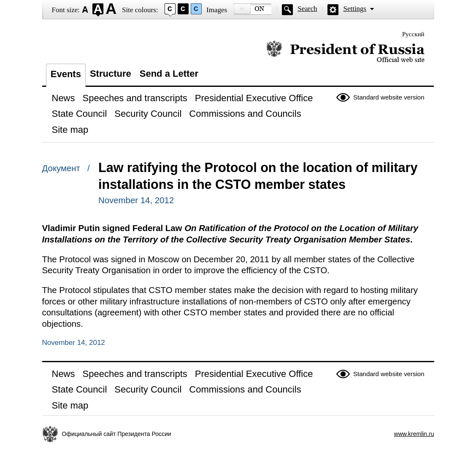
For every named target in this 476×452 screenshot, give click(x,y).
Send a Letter (169, 74)
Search (307, 9)
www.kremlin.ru (414, 434)
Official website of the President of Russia (345, 52)
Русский (413, 34)
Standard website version (389, 97)
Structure (111, 74)
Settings (355, 9)
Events (66, 74)
